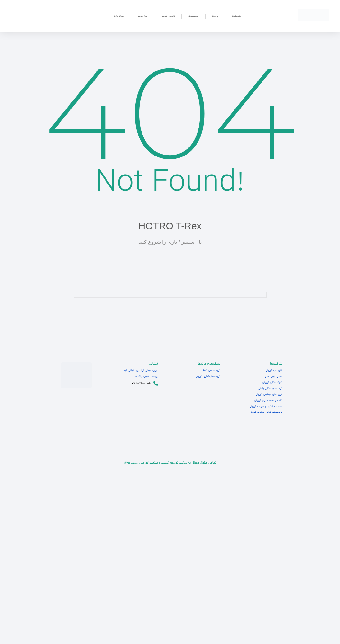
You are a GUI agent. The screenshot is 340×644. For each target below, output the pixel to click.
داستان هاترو (168, 16)
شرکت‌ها (236, 16)
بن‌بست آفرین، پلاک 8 (144, 376)
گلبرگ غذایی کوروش (271, 382)
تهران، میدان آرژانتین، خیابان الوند (136, 370)
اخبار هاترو (143, 16)
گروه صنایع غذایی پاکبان (269, 388)
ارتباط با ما (119, 16)
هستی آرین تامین (273, 376)
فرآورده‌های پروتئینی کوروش (267, 394)
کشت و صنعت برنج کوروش (267, 400)
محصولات (193, 16)
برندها (215, 16)
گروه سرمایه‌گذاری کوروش (207, 376)
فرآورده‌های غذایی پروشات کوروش (264, 412)
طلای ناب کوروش (273, 370)
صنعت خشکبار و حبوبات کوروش (264, 406)
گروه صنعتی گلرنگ (210, 370)
